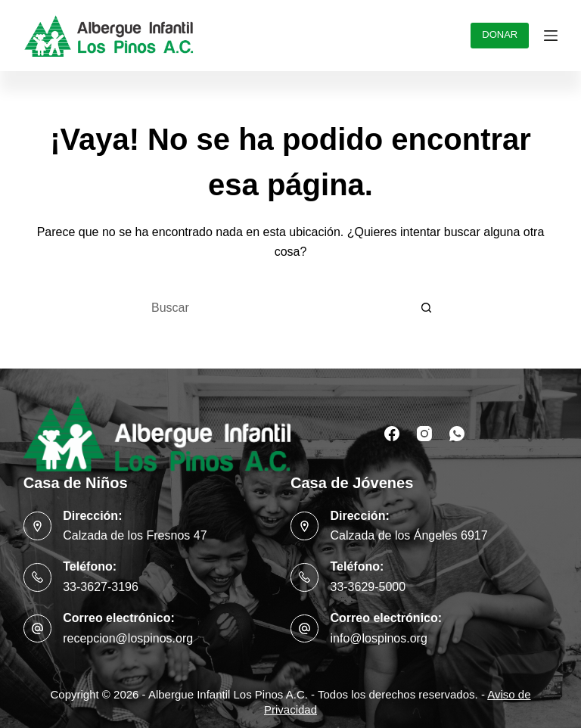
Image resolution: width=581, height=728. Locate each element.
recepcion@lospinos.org (128, 638)
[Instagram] (424, 434)
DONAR (500, 34)
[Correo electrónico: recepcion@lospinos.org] (38, 629)
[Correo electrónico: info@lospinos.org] (305, 629)
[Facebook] (392, 434)
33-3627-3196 (101, 587)
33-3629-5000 (368, 587)
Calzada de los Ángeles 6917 (409, 535)
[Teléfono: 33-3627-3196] (38, 577)
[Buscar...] (275, 308)
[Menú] (551, 36)
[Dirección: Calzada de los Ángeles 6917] (305, 526)
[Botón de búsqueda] (427, 308)
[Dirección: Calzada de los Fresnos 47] (38, 526)
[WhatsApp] (457, 434)
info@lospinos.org (378, 638)
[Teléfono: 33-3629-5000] (305, 577)
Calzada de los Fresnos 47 (135, 535)
